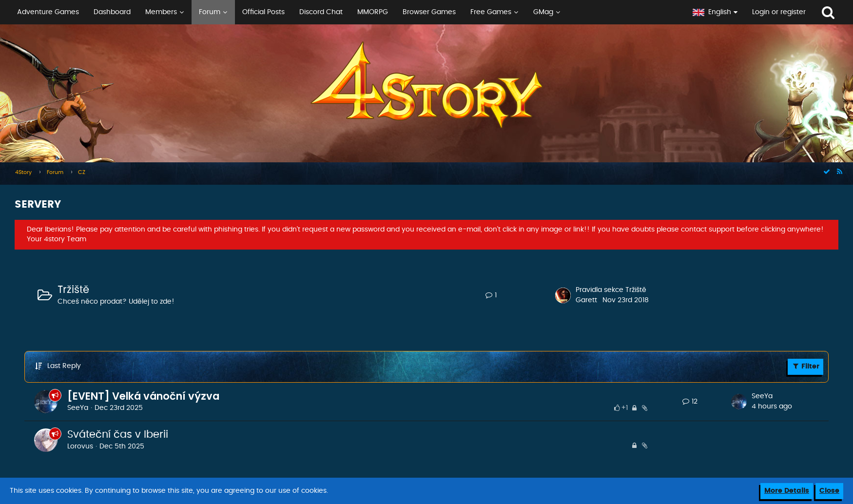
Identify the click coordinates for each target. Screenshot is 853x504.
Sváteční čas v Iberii (118, 435)
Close (829, 491)
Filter (805, 366)
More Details (787, 491)
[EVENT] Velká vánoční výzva (143, 396)
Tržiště (73, 290)
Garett (586, 300)
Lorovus (80, 446)
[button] (343, 12)
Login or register (779, 12)
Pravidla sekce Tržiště (611, 290)
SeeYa (78, 408)
